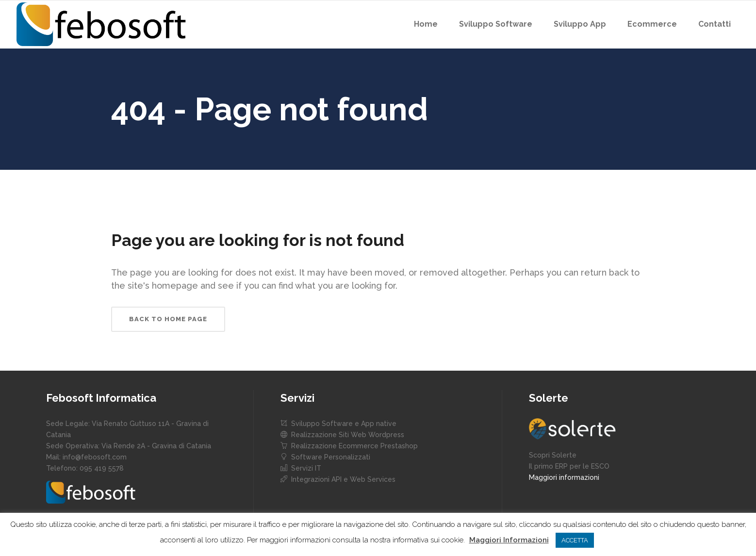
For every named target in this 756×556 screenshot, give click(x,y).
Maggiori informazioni (564, 477)
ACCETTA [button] (575, 540)
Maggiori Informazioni (509, 540)
